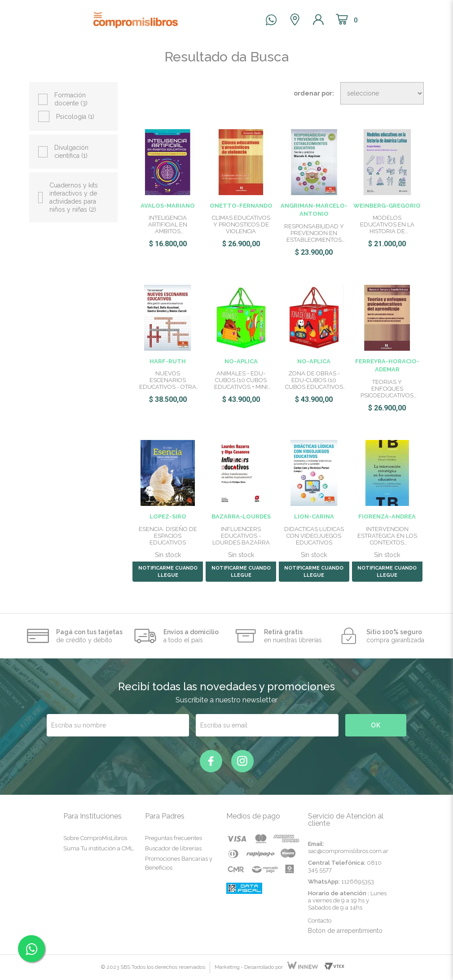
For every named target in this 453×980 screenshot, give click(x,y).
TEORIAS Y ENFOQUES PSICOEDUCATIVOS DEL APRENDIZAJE (387, 389)
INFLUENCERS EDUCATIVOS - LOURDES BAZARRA (241, 536)
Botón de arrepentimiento (345, 931)
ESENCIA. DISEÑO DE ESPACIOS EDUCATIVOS (168, 536)
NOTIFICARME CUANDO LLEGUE (168, 572)
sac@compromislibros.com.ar (348, 851)
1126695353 (358, 882)
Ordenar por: (314, 93)
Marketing (227, 967)
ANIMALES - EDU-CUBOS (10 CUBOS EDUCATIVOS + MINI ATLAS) (241, 380)
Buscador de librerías (173, 848)
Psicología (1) (75, 117)
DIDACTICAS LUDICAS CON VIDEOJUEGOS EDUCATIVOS (314, 536)
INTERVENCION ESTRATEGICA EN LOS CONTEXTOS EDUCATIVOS (387, 536)
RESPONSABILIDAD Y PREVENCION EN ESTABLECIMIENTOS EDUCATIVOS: (314, 233)
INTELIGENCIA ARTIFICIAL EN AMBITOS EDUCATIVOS (168, 224)
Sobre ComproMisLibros (95, 838)
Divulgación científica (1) (71, 152)
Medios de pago (253, 816)
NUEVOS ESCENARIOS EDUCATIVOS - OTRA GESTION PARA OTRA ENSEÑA (168, 380)
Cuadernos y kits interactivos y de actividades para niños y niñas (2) (74, 197)
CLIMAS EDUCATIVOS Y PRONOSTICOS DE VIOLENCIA (241, 224)
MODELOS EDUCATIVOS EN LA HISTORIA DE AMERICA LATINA (387, 224)
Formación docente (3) (71, 99)
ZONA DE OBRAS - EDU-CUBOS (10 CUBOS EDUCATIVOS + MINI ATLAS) (314, 380)
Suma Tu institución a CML (98, 848)
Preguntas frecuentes (174, 838)
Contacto (320, 921)
